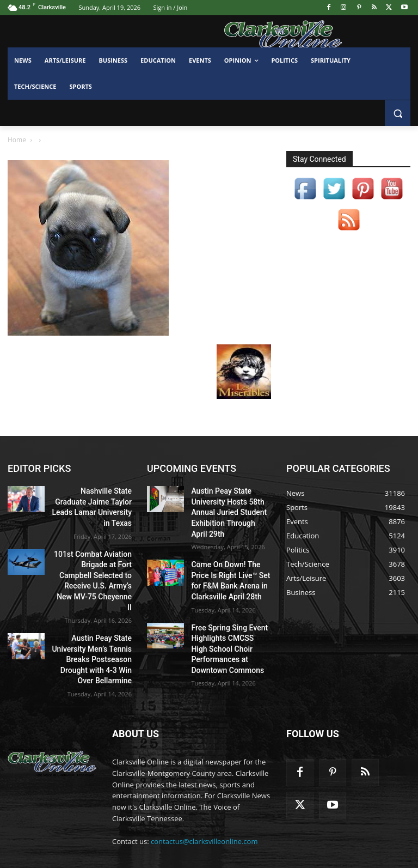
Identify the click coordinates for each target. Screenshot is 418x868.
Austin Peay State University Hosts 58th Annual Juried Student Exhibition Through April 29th (226, 509)
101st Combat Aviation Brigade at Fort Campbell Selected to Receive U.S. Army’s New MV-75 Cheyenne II (96, 557)
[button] (398, 113)
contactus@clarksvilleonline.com (204, 809)
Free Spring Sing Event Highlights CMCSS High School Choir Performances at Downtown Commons (226, 631)
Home (17, 140)
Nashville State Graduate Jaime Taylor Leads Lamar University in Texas (93, 500)
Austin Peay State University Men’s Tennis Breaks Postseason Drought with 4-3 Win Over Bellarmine (94, 623)
